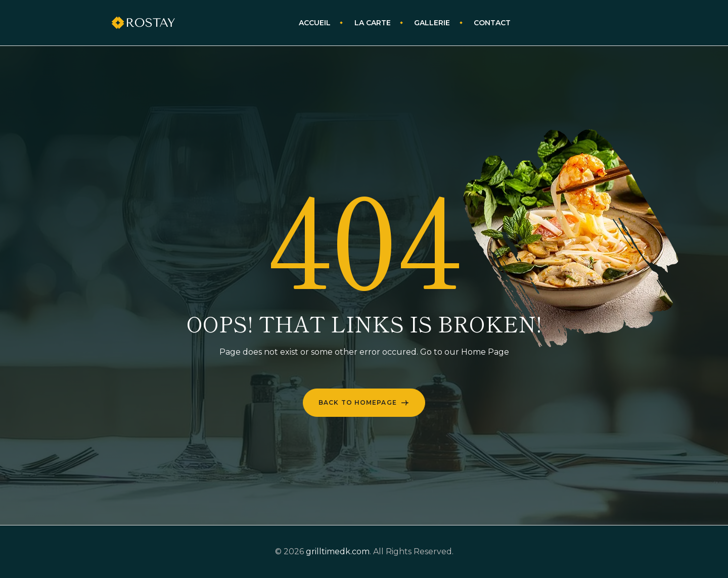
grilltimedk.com (338, 551)
